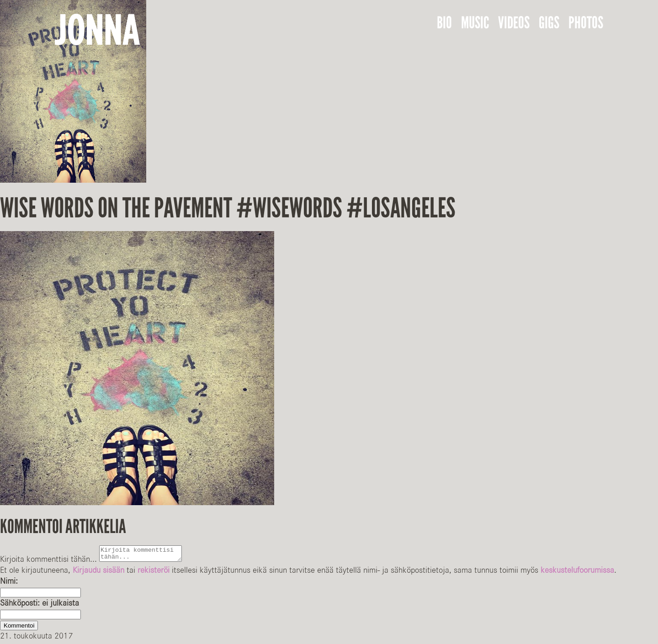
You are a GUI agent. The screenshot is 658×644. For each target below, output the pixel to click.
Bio (444, 23)
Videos (514, 23)
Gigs (549, 23)
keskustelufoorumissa (577, 573)
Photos (586, 23)
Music (475, 23)
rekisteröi (154, 573)
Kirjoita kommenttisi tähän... (48, 562)
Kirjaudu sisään (98, 573)
